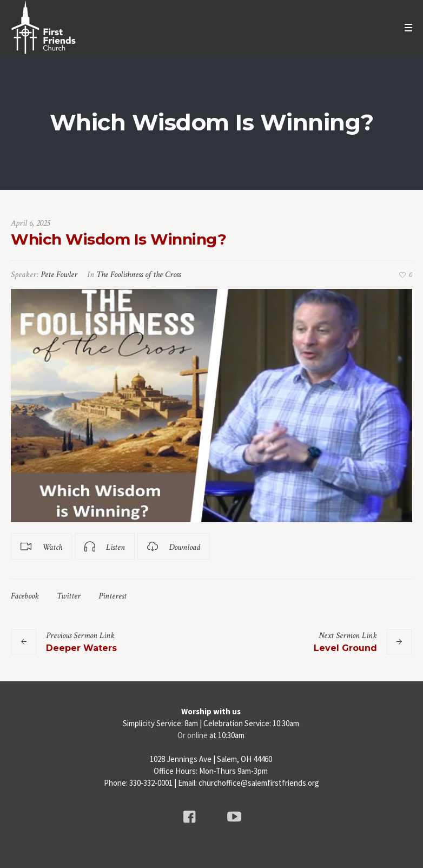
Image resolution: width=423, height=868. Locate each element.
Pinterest (113, 596)
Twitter (69, 596)
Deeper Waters (81, 648)
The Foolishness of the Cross (138, 275)
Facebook (25, 596)
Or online (193, 735)
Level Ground (345, 648)
